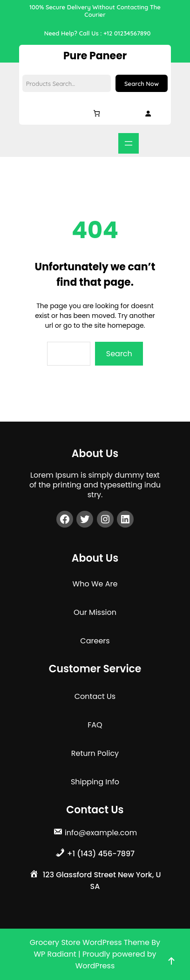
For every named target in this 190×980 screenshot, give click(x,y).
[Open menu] (129, 143)
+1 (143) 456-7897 (101, 854)
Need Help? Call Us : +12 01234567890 (98, 33)
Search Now (142, 84)
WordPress (95, 966)
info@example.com (101, 833)
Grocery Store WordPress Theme (91, 942)
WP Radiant (55, 954)
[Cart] (97, 113)
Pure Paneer (95, 56)
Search (119, 354)
